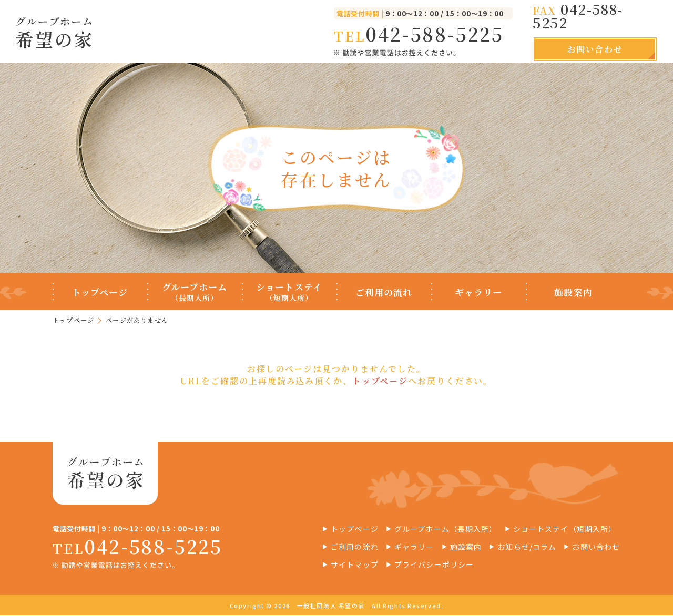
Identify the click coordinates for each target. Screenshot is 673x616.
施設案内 (466, 548)
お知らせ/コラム (527, 548)
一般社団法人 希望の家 (331, 606)
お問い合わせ (595, 49)
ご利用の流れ (355, 548)
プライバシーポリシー (434, 566)
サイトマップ (355, 566)
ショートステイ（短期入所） (565, 530)
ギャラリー (414, 548)
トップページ (73, 320)
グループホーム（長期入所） (446, 530)
